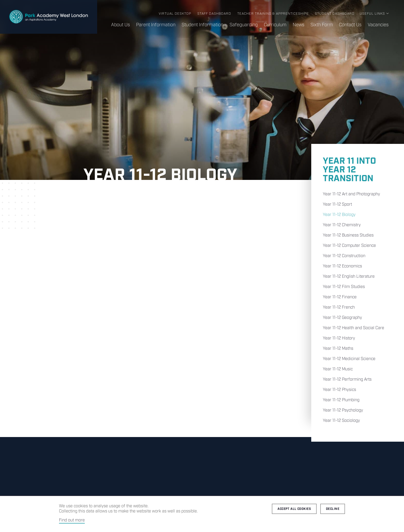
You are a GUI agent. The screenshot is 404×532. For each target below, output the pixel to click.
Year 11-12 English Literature (349, 277)
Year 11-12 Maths (338, 349)
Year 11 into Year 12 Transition (349, 170)
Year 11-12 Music (338, 369)
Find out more (72, 520)
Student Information (203, 25)
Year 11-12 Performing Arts (347, 380)
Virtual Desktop (175, 14)
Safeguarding (244, 25)
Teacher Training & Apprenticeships (273, 14)
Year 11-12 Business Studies (348, 235)
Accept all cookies (294, 509)
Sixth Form (322, 25)
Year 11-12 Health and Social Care (353, 328)
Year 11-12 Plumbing (341, 400)
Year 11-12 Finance (340, 297)
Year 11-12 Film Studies (344, 287)
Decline (333, 509)
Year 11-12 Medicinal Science (349, 359)
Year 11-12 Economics (342, 266)
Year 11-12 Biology (339, 215)
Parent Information (156, 25)
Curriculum (275, 25)
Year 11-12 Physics (339, 390)
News (298, 25)
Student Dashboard (335, 14)
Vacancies (378, 25)
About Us (120, 25)
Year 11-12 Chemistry (342, 225)
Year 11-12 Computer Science (349, 246)
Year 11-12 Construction (344, 256)
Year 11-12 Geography (342, 318)
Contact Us (350, 25)
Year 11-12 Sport (337, 204)
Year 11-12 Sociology (341, 421)
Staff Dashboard (214, 14)
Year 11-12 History (339, 338)
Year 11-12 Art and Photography (351, 194)
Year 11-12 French (339, 307)
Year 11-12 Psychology (343, 410)
